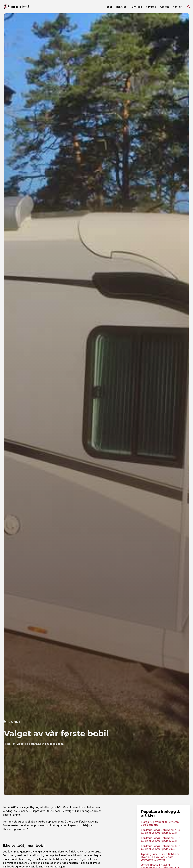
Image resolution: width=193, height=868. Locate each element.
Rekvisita (121, 7)
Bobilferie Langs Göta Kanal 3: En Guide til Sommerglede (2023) (161, 839)
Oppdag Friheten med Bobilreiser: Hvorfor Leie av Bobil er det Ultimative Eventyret (161, 857)
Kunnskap (136, 7)
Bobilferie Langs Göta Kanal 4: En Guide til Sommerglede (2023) (161, 831)
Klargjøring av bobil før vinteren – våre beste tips (161, 823)
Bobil (109, 7)
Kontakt (178, 7)
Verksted (151, 7)
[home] (16, 6)
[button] (110, 7)
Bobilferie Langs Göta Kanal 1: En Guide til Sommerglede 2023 (161, 847)
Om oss (165, 7)
